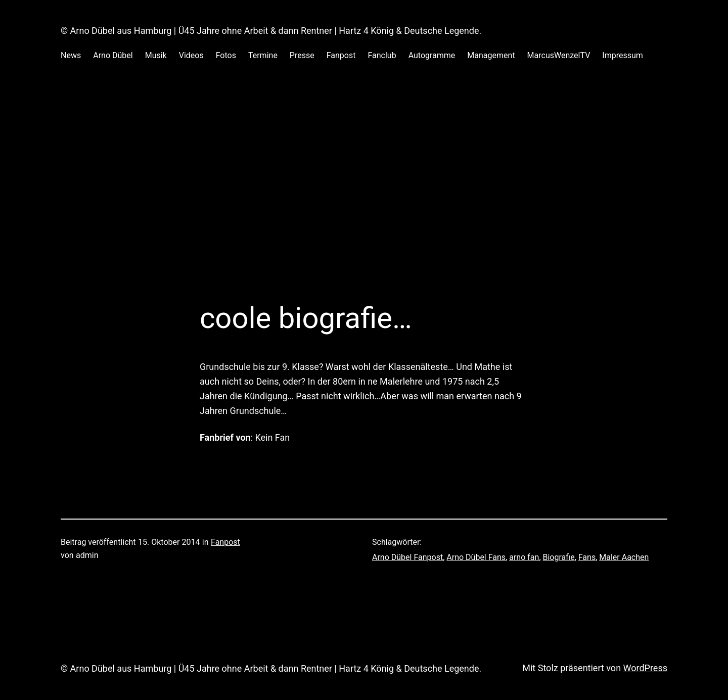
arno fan (524, 557)
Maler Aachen (624, 557)
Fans (587, 557)
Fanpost (225, 542)
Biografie (559, 557)
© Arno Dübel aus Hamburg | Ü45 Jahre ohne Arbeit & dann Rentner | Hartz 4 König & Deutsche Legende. (271, 31)
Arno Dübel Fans (476, 557)
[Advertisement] (364, 194)
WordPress (645, 668)
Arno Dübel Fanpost (407, 557)
